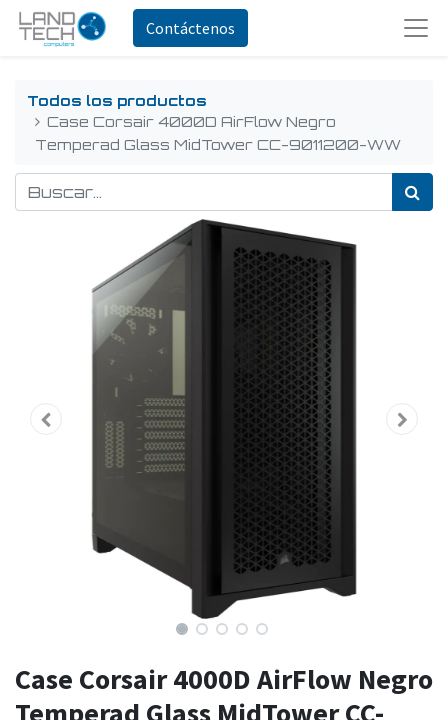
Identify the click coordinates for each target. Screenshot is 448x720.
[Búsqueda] (412, 192)
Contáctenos (190, 28)
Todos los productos (117, 100)
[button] (46, 419)
